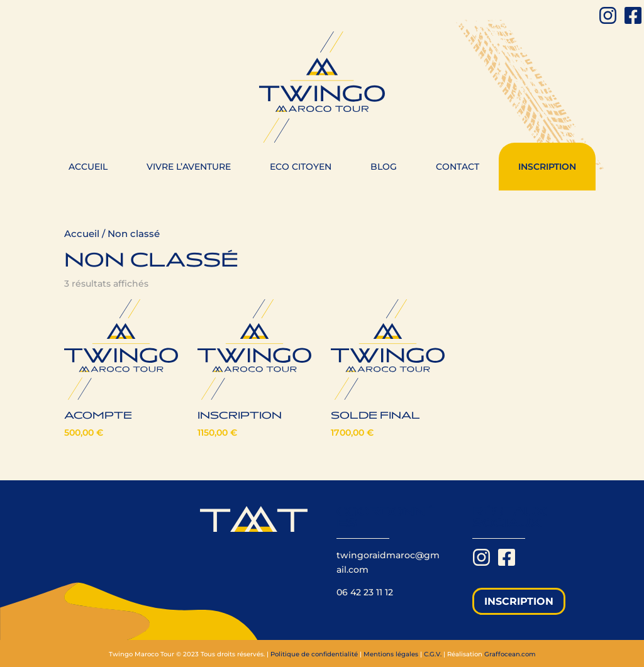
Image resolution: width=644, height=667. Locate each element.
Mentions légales (391, 654)
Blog (384, 167)
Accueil (88, 167)
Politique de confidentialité (314, 654)
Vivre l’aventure (189, 167)
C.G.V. (433, 654)
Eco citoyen (301, 167)
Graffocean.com (510, 654)
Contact (458, 167)
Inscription (547, 167)
